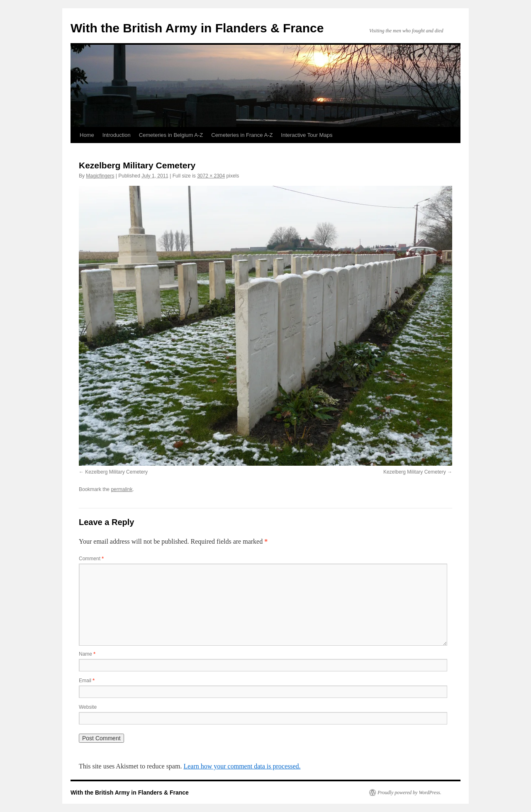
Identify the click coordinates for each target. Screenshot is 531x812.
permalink (122, 489)
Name (87, 654)
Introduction (117, 135)
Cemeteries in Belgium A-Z (171, 135)
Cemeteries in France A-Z (242, 135)
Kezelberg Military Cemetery (116, 472)
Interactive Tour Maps (307, 135)
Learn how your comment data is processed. (242, 766)
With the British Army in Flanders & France (197, 28)
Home (87, 135)
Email (87, 681)
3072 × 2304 (211, 176)
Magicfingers (100, 176)
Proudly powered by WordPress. (409, 793)
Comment (91, 559)
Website (88, 707)
